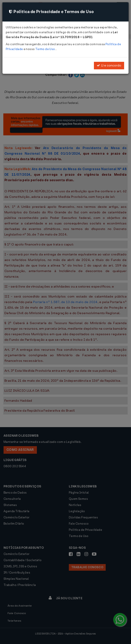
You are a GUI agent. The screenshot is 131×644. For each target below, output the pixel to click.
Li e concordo (109, 65)
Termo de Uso (45, 49)
